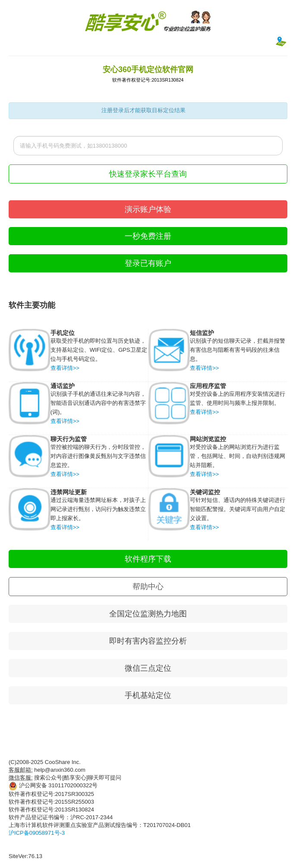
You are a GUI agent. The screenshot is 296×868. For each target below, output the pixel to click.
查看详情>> (65, 368)
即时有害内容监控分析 (148, 641)
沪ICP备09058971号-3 (37, 833)
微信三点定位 (148, 668)
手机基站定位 (148, 695)
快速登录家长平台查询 (148, 174)
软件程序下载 (148, 559)
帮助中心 (148, 587)
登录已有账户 (148, 263)
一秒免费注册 (148, 236)
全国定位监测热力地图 (148, 614)
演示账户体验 (148, 209)
